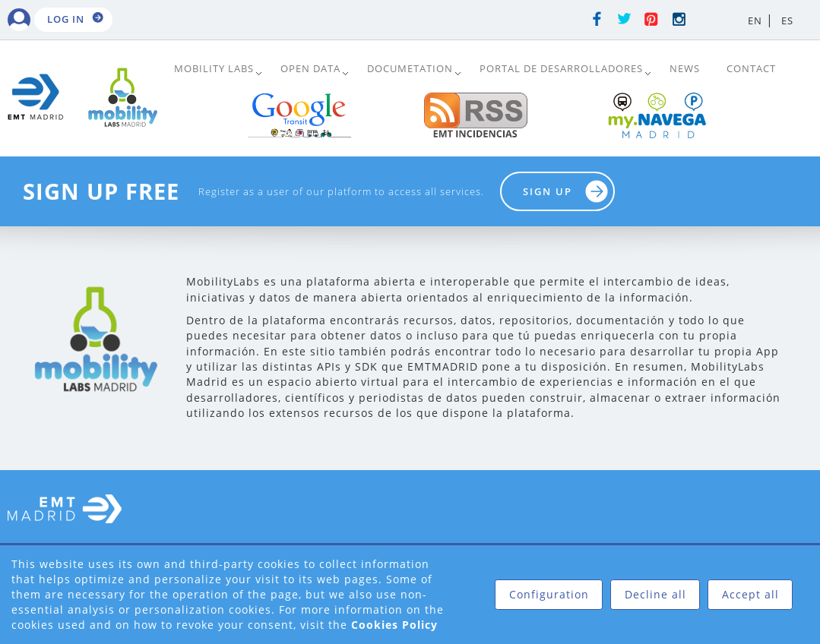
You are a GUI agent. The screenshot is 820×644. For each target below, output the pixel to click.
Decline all (655, 594)
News (685, 68)
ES (787, 21)
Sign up (548, 191)
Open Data (310, 68)
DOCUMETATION (410, 68)
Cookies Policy (394, 625)
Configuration (549, 594)
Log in (66, 19)
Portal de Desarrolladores (561, 68)
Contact (751, 68)
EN (755, 21)
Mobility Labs (214, 68)
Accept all (750, 594)
